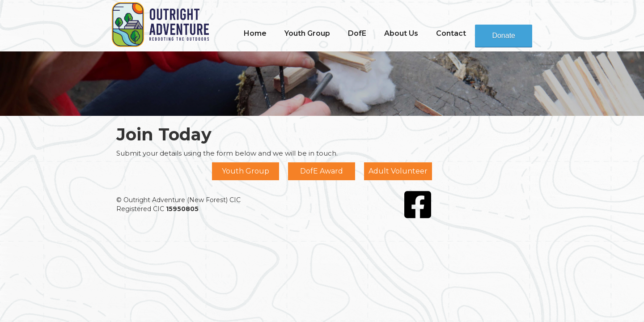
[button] (307, 34)
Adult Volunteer (398, 171)
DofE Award (322, 171)
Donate (504, 36)
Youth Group (246, 171)
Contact (451, 33)
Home (255, 33)
